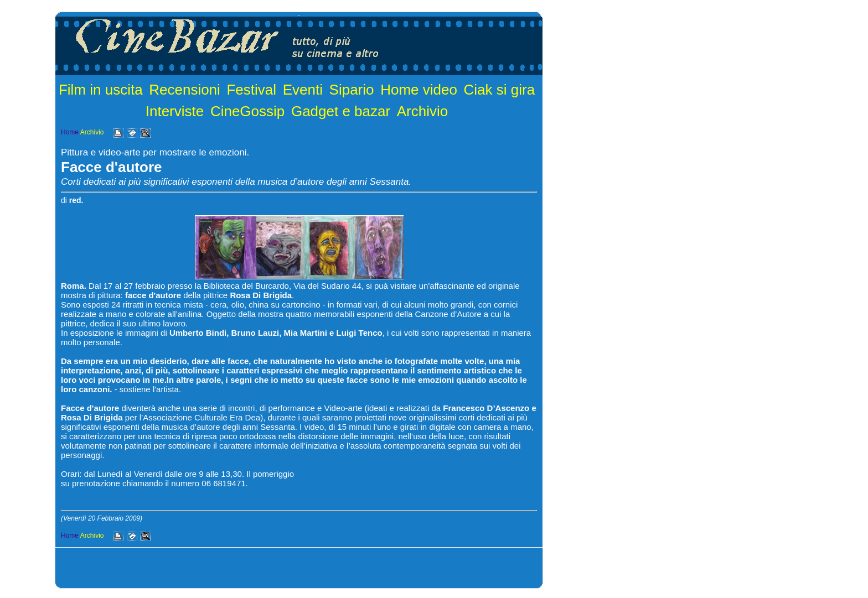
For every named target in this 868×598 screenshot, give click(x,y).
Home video (419, 90)
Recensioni (185, 90)
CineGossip (247, 111)
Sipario (352, 90)
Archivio (422, 111)
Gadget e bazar (341, 111)
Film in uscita (101, 90)
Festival (251, 90)
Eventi (303, 90)
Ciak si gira (500, 90)
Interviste (175, 111)
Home (70, 132)
